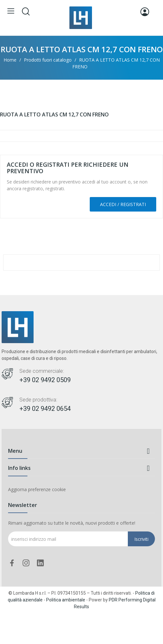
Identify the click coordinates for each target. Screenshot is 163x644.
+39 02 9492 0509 (45, 380)
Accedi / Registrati (123, 204)
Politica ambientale (66, 600)
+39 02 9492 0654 (45, 409)
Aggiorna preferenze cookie (37, 489)
